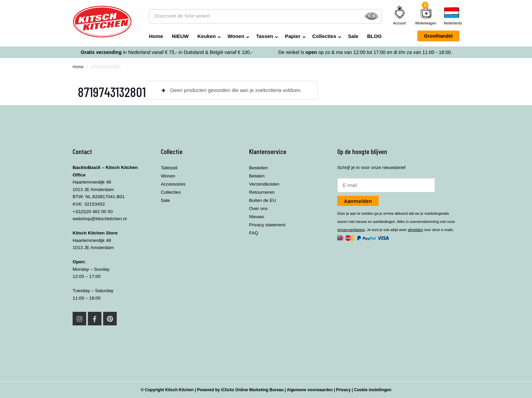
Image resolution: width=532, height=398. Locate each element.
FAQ (254, 233)
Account (400, 15)
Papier (293, 36)
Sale (353, 36)
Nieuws (256, 217)
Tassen (265, 36)
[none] (452, 16)
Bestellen (259, 168)
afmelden (415, 230)
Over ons (258, 209)
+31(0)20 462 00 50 (93, 212)
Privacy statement (267, 225)
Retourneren (262, 192)
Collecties (324, 36)
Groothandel (438, 36)
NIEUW (180, 36)
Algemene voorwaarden (310, 390)
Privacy (344, 390)
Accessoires (173, 184)
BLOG (374, 36)
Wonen (236, 36)
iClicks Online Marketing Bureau (252, 390)
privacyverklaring (351, 230)
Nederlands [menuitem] (452, 23)
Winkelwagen (425, 23)
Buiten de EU (263, 200)
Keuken (207, 36)
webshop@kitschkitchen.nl (100, 219)
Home (156, 36)
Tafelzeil (169, 168)
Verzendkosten (264, 184)
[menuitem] (452, 16)
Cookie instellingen (373, 390)
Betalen (257, 176)
